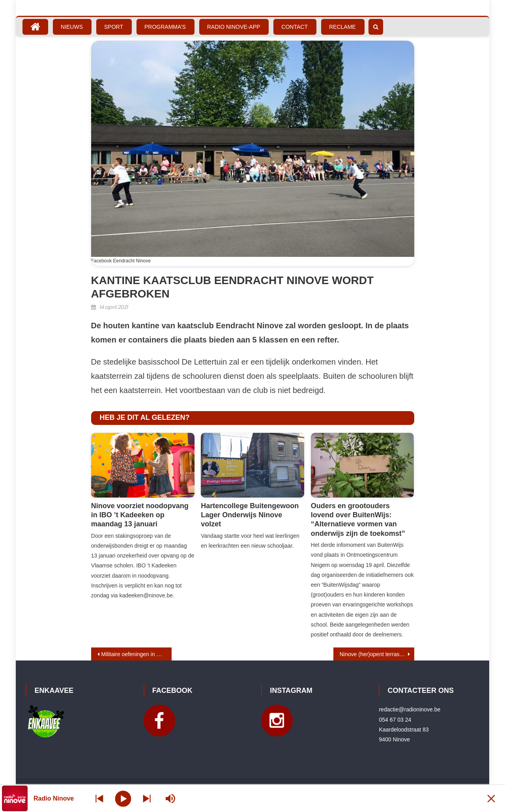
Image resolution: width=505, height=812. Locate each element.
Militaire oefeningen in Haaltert (137, 654)
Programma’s (165, 27)
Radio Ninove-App (234, 27)
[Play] (123, 798)
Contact (295, 27)
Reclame (342, 27)
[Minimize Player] (491, 798)
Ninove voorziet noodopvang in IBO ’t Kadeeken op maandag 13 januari (140, 515)
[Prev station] (147, 798)
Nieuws (72, 27)
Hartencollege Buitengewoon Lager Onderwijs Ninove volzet (250, 515)
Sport (114, 27)
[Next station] (99, 798)
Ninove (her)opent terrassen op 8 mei (377, 654)
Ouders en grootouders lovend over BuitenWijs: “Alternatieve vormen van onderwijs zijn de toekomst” (358, 520)
